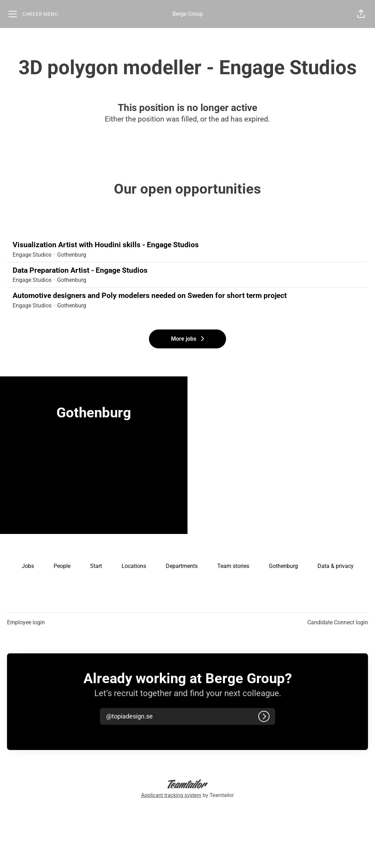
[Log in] (264, 716)
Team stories (233, 566)
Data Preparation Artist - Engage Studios (187, 271)
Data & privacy (336, 566)
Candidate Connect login (338, 622)
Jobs (28, 566)
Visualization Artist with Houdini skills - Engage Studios (187, 245)
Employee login (26, 622)
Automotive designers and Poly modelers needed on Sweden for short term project (187, 296)
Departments (182, 566)
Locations (134, 566)
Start (96, 566)
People (62, 566)
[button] (361, 14)
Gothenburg (283, 566)
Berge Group (188, 14)
